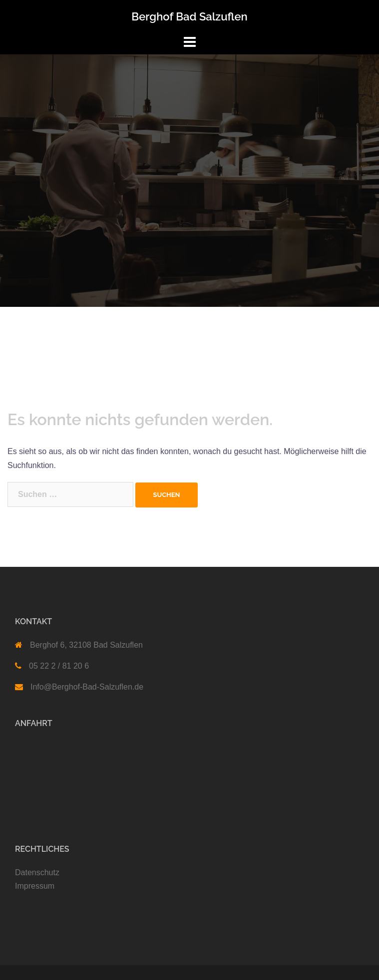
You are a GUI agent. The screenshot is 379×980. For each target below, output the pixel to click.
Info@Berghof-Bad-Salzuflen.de (87, 687)
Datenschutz (37, 872)
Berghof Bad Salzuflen (189, 16)
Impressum (35, 886)
